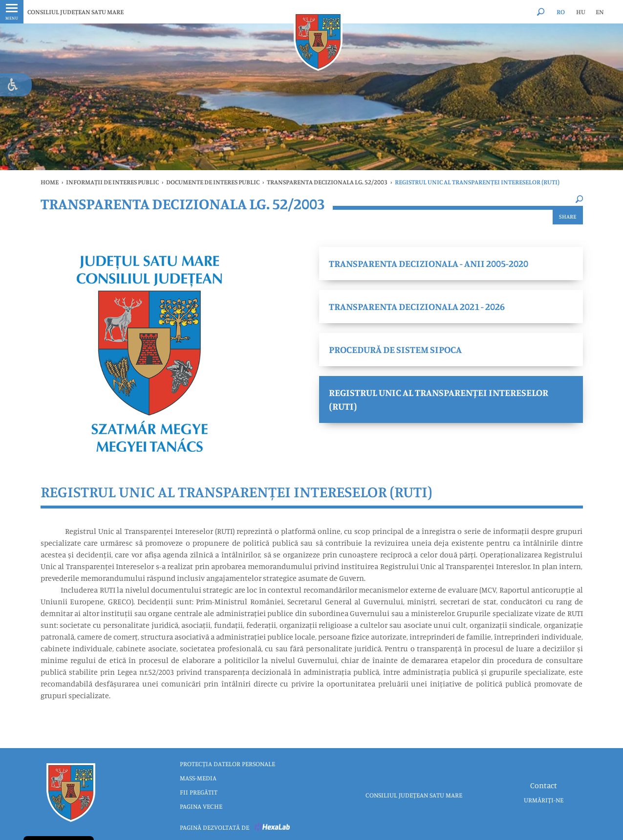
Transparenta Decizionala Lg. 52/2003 (327, 182)
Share (568, 216)
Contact (544, 785)
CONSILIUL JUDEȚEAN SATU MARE (75, 12)
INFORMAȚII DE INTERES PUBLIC (112, 182)
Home (50, 182)
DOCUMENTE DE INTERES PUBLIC (213, 182)
